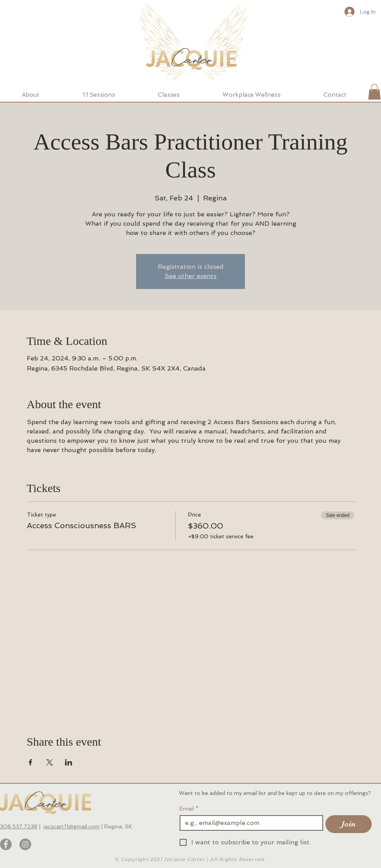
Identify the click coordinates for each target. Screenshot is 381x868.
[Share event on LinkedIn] (69, 762)
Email (189, 809)
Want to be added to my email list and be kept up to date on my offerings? (276, 793)
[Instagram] (25, 844)
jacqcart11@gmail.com (72, 826)
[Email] (249, 823)
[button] (374, 92)
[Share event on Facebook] (31, 762)
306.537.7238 (19, 826)
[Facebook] (6, 844)
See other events (190, 276)
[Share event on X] (50, 762)
